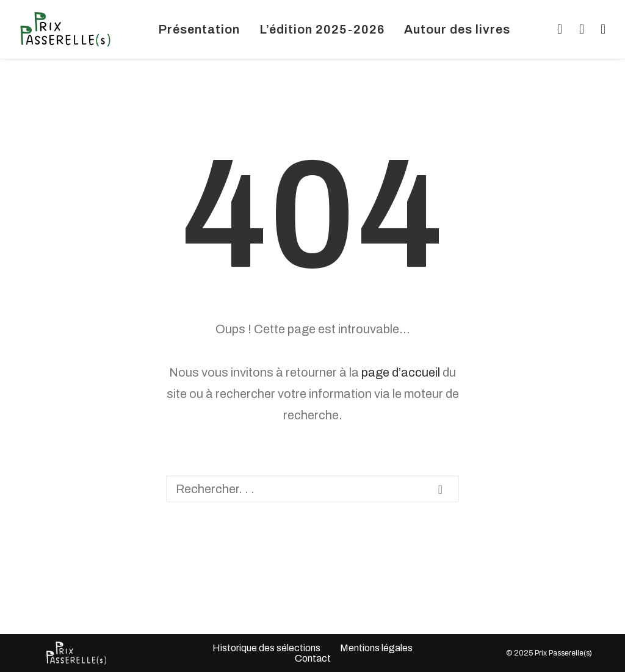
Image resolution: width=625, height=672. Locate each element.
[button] (558, 29)
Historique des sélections (266, 648)
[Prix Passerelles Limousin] (65, 29)
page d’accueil (401, 372)
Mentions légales (376, 648)
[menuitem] (199, 29)
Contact (312, 658)
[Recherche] (312, 489)
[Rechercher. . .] (312, 489)
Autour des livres (457, 29)
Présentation (199, 29)
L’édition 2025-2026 (322, 29)
